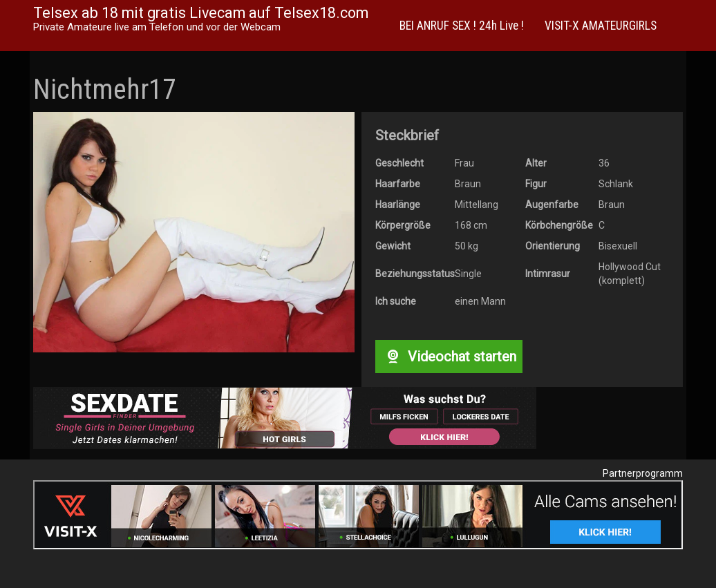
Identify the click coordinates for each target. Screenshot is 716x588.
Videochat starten (449, 357)
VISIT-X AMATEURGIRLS (601, 26)
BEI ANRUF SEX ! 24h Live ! (462, 26)
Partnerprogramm (643, 473)
